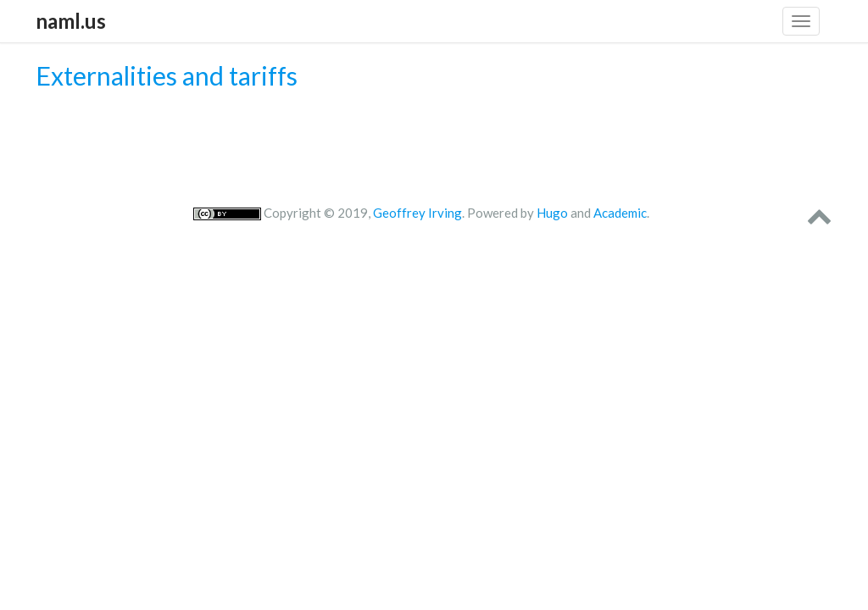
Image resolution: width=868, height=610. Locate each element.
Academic (620, 213)
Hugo (552, 213)
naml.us (71, 21)
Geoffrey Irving (417, 213)
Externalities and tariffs (167, 75)
